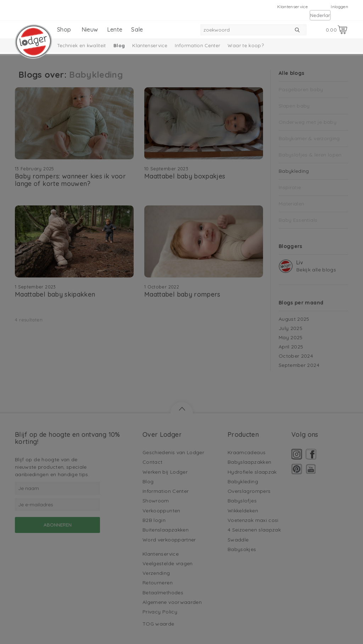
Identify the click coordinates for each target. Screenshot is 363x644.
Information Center (197, 45)
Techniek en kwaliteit (82, 45)
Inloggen (339, 7)
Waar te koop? (246, 45)
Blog (119, 45)
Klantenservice (292, 7)
